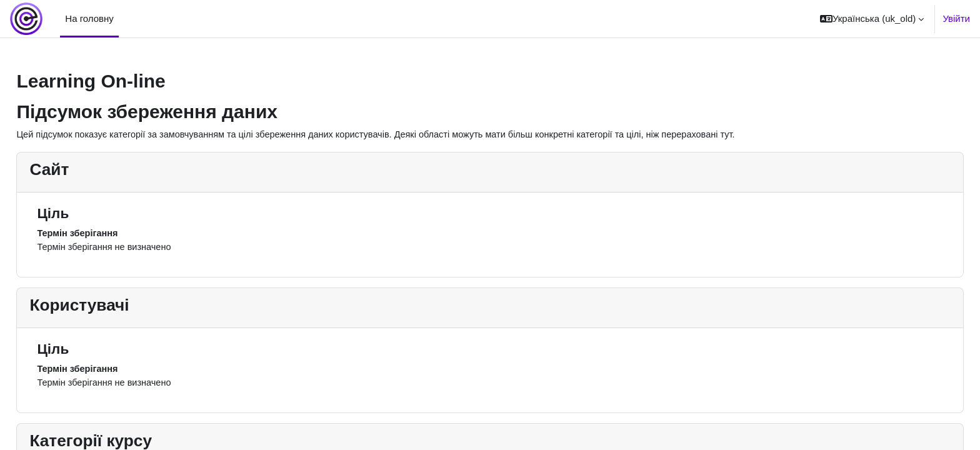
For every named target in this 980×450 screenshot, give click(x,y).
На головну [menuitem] (89, 18)
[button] (872, 19)
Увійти (956, 18)
